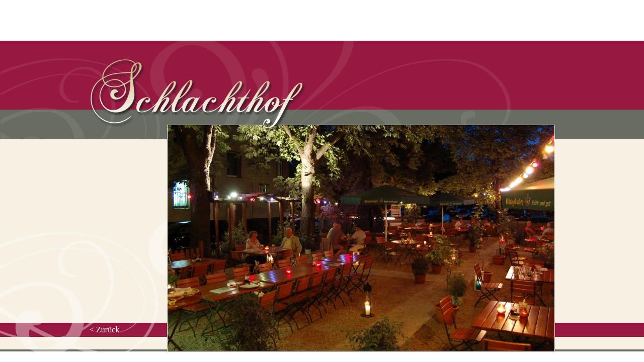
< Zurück (104, 330)
